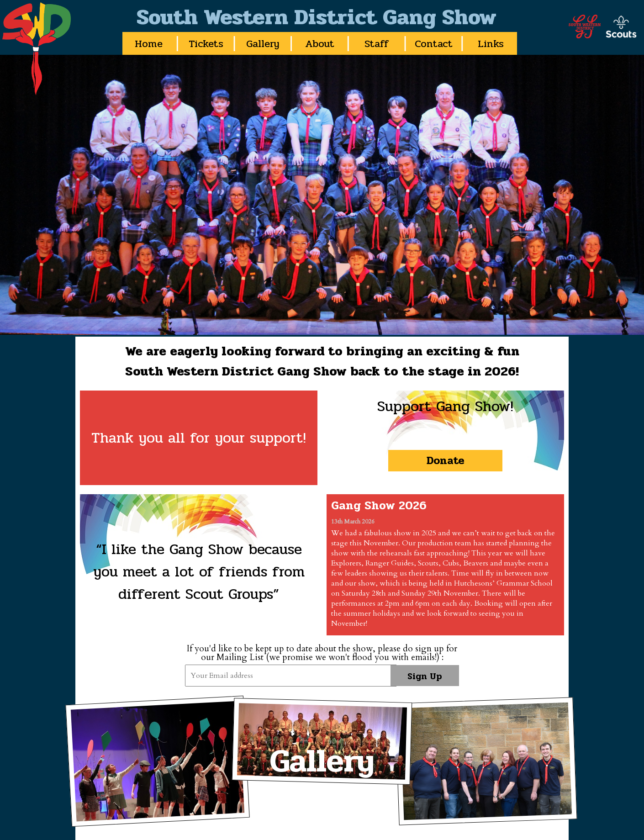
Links (491, 44)
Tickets (206, 44)
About (320, 44)
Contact (434, 44)
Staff (377, 44)
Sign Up (425, 676)
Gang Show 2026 (379, 506)
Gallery (263, 44)
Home (149, 44)
